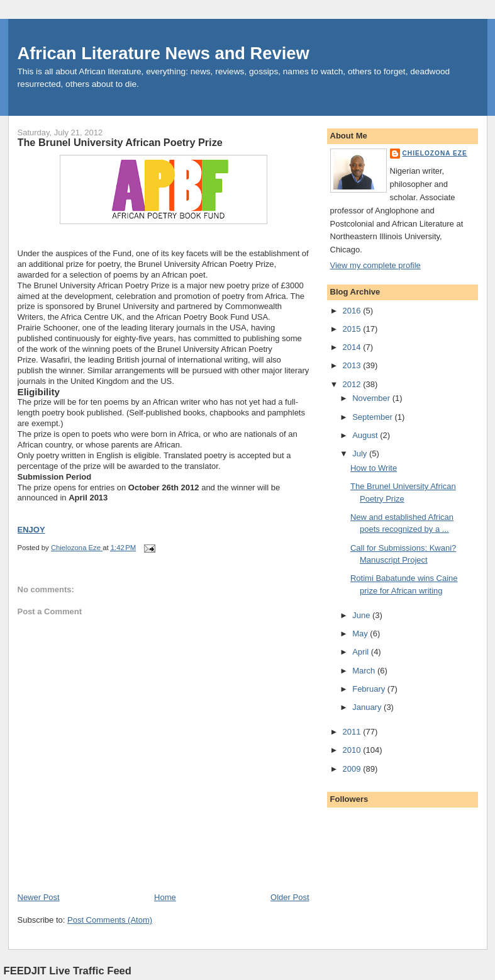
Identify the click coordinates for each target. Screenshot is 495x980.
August (366, 435)
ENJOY (31, 530)
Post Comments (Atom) (110, 920)
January (368, 707)
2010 (353, 750)
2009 (353, 769)
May (361, 634)
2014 (353, 347)
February (370, 689)
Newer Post (39, 897)
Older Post (290, 897)
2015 (353, 329)
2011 (353, 732)
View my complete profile (375, 265)
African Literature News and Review (164, 53)
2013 (353, 365)
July (361, 453)
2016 (353, 311)
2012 (353, 384)
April (362, 652)
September (373, 417)
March (365, 671)
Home (165, 897)
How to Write (374, 468)
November (372, 398)
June (362, 615)
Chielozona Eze (435, 153)
